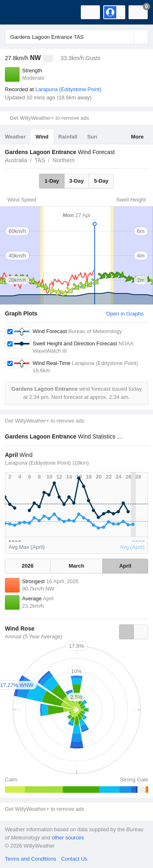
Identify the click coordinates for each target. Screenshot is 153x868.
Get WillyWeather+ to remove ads (49, 118)
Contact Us (74, 859)
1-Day (52, 181)
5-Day (101, 181)
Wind (42, 137)
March (76, 566)
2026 (28, 566)
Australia (16, 160)
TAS (40, 160)
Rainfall (68, 137)
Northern (64, 160)
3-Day (76, 181)
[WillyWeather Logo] (18, 12)
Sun (92, 137)
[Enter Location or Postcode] (76, 37)
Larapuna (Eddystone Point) (68, 89)
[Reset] (126, 37)
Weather (15, 137)
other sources (68, 838)
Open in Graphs (125, 314)
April (125, 566)
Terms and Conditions (31, 859)
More (137, 137)
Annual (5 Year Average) (34, 636)
